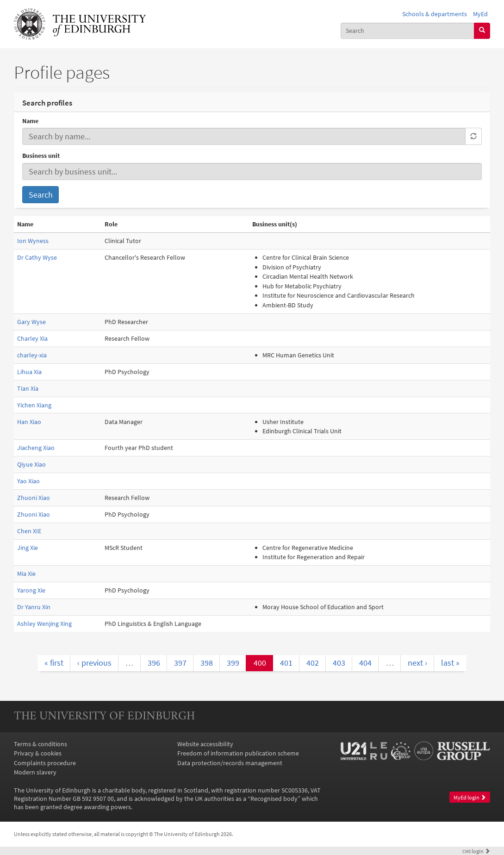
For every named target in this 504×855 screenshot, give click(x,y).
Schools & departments (435, 14)
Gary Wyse (31, 322)
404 (365, 663)
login (476, 851)
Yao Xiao (28, 481)
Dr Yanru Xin (34, 607)
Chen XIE (29, 531)
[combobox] (408, 31)
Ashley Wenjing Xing (44, 624)
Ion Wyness (33, 241)
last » (450, 663)
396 (154, 663)
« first (54, 663)
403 (339, 663)
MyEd (480, 14)
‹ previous (94, 663)
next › (417, 663)
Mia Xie (26, 574)
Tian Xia (28, 388)
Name (30, 121)
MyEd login (470, 797)
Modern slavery (35, 772)
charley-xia (32, 355)
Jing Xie (28, 548)
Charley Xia (32, 338)
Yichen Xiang (34, 405)
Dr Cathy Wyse (37, 257)
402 (313, 663)
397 (180, 663)
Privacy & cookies (38, 753)
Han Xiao (29, 422)
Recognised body (274, 799)
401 (286, 663)
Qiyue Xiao (31, 464)
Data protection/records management (230, 763)
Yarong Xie (31, 590)
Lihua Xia (29, 372)
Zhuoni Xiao (34, 498)
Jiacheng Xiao (36, 448)
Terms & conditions (40, 744)
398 (207, 663)
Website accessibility (205, 744)
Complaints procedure (45, 763)
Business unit (41, 156)
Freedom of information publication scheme (238, 753)
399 (233, 663)
